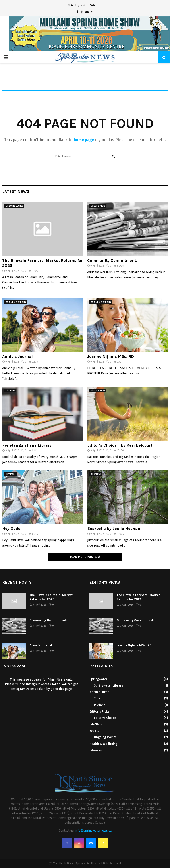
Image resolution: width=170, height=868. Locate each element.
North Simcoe (99, 692)
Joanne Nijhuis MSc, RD (111, 356)
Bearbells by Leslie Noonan (114, 529)
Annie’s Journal (17, 356)
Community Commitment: (112, 260)
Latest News (16, 191)
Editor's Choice (105, 718)
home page (84, 140)
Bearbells (96, 474)
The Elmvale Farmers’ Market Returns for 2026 (51, 597)
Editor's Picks (98, 206)
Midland (100, 705)
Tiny (97, 698)
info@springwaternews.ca (93, 831)
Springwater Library (108, 686)
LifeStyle (96, 724)
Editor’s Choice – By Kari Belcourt (120, 445)
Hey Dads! (11, 474)
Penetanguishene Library (27, 445)
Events (94, 731)
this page (65, 689)
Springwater (98, 679)
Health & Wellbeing (16, 302)
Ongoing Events (14, 206)
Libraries (10, 391)
